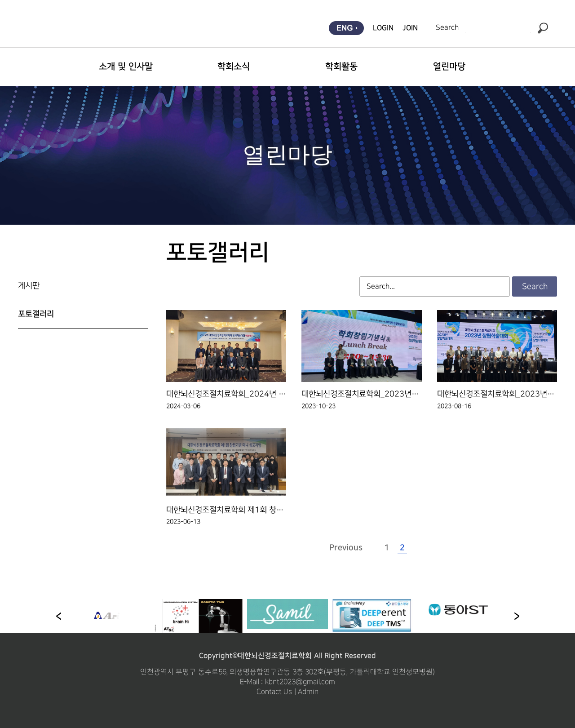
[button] (517, 616)
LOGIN (383, 28)
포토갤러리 (36, 314)
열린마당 (449, 67)
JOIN (410, 28)
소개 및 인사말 (126, 67)
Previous (346, 548)
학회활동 (341, 67)
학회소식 (234, 67)
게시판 (29, 286)
